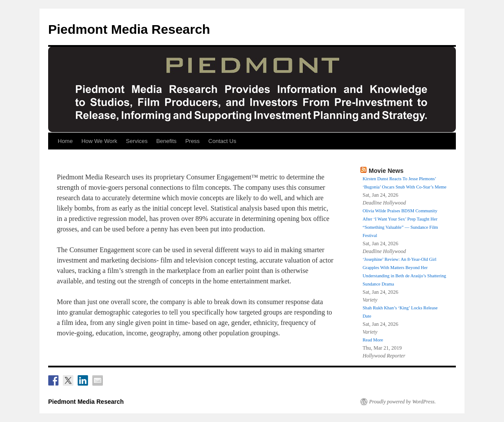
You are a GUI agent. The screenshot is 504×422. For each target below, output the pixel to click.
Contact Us (222, 141)
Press (192, 141)
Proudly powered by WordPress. (403, 402)
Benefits (166, 141)
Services (137, 141)
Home (65, 141)
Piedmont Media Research (129, 29)
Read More (373, 340)
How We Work (100, 141)
